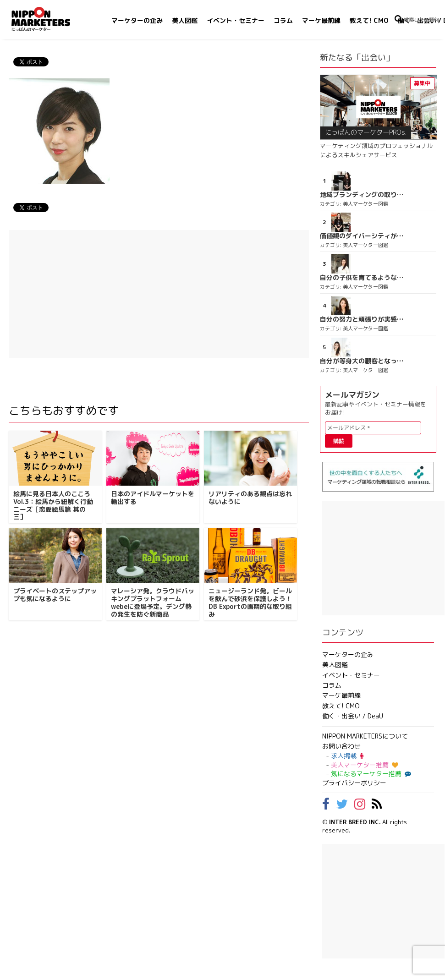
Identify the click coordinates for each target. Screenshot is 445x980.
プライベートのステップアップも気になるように (55, 595)
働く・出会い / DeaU (353, 716)
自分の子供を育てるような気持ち (362, 278)
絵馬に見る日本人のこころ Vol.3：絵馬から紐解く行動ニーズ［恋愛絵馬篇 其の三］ (53, 505)
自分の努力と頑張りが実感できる (362, 319)
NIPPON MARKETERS (50, 19)
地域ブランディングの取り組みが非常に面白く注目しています (362, 195)
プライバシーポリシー (354, 783)
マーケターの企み (137, 20)
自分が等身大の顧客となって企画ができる (362, 361)
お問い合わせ (341, 746)
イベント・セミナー (236, 20)
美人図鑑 (185, 20)
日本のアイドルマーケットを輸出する (153, 498)
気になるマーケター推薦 (370, 774)
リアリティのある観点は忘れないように (250, 498)
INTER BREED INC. (355, 822)
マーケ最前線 (321, 20)
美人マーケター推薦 (365, 765)
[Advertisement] (159, 294)
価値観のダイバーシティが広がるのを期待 (362, 236)
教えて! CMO (369, 20)
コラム (283, 20)
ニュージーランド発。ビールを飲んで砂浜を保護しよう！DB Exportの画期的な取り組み (250, 602)
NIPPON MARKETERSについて (365, 736)
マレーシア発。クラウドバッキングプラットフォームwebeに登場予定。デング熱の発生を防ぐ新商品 (153, 602)
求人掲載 (347, 756)
